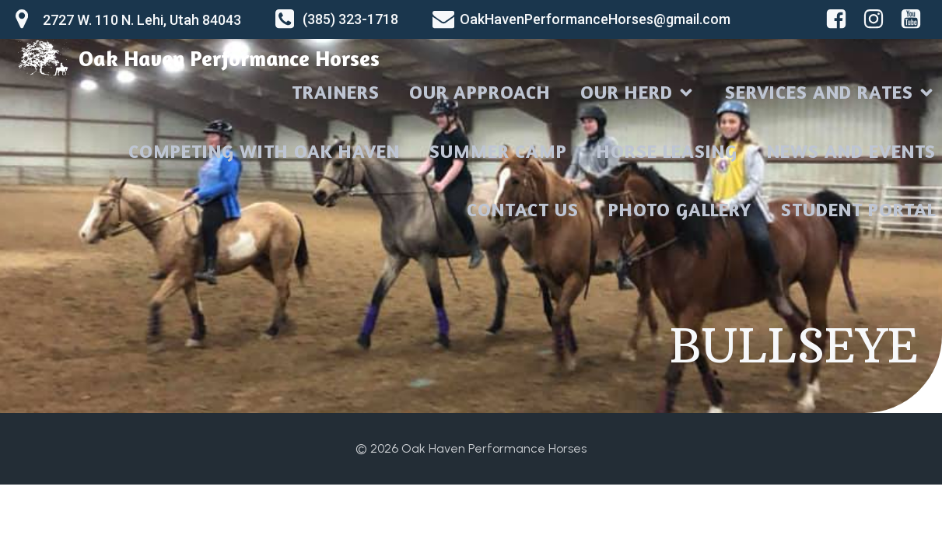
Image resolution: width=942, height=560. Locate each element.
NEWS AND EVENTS (851, 151)
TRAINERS (336, 92)
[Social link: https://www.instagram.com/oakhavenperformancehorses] (877, 19)
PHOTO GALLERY (680, 210)
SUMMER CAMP (498, 151)
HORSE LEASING (667, 151)
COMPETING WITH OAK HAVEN (264, 151)
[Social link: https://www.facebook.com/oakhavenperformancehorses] (839, 19)
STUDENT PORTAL (858, 210)
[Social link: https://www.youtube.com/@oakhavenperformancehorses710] (914, 19)
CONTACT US (523, 210)
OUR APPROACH (480, 92)
